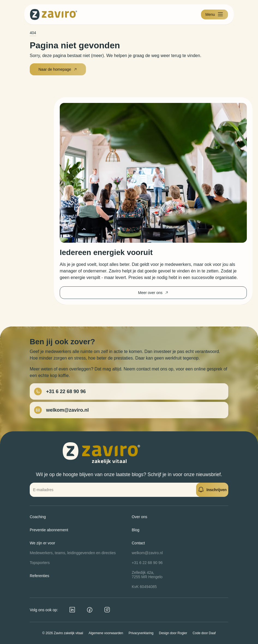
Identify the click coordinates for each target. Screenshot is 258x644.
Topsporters (40, 563)
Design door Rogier (173, 633)
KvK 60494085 (144, 587)
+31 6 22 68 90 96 (147, 563)
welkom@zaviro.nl (147, 553)
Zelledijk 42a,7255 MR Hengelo (147, 575)
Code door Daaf (204, 633)
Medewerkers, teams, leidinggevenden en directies (73, 553)
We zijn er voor (42, 543)
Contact (138, 543)
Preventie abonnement (49, 530)
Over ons (139, 517)
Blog (136, 530)
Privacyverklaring (141, 633)
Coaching (38, 517)
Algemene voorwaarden (106, 633)
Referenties (40, 576)
